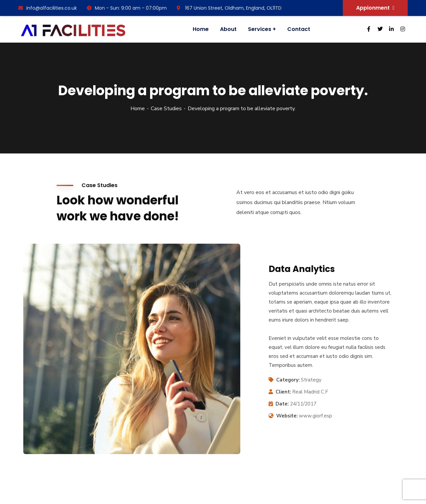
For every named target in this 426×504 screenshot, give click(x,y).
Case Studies (166, 109)
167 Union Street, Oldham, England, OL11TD (229, 8)
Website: (287, 416)
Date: (282, 404)
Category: (288, 380)
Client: (283, 392)
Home (138, 109)
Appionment (375, 8)
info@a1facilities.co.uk (48, 8)
